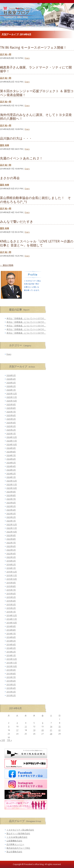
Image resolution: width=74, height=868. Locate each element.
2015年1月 (11, 612)
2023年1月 (11, 521)
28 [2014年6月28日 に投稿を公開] (51, 734)
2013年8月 (11, 674)
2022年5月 (11, 550)
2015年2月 (11, 608)
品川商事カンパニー (15, 844)
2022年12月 (12, 524)
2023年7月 (11, 499)
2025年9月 (11, 404)
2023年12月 (12, 481)
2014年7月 (11, 634)
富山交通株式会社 (14, 852)
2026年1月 (11, 390)
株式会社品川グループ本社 (18, 848)
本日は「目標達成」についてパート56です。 (26, 322)
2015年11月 (12, 575)
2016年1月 (11, 568)
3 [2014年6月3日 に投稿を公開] (17, 723)
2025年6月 (11, 415)
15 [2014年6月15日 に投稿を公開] (59, 726)
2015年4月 (11, 601)
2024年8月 (11, 452)
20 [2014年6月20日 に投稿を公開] (43, 730)
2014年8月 (11, 630)
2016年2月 (11, 564)
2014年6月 (11, 637)
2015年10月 (12, 579)
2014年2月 (11, 652)
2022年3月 (11, 557)
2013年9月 (11, 670)
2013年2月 (11, 695)
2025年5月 (11, 419)
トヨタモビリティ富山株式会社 (20, 830)
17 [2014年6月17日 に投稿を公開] (17, 730)
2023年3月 (11, 514)
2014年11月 (12, 619)
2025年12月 (12, 394)
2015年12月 (12, 572)
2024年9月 (11, 448)
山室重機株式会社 (14, 841)
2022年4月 (11, 554)
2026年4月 (11, 379)
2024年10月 (12, 444)
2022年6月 (11, 546)
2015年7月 (11, 590)
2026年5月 (11, 375)
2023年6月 (11, 503)
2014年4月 (11, 644)
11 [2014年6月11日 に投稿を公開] (26, 726)
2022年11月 (12, 528)
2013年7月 (11, 677)
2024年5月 (11, 463)
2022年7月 (11, 543)
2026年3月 (11, 383)
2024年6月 (11, 459)
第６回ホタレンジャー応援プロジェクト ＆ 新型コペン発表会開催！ (37, 93)
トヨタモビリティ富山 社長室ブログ (14, 17)
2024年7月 (11, 455)
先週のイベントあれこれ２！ (21, 158)
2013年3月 (11, 692)
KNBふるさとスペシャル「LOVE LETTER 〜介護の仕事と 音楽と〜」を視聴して (37, 243)
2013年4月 (11, 688)
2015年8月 (11, 586)
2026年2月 (11, 386)
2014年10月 (12, 623)
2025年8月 (11, 408)
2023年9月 (11, 492)
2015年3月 (11, 604)
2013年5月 (11, 684)
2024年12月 (12, 437)
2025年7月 (11, 412)
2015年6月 (11, 594)
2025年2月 (11, 430)
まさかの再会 (10, 178)
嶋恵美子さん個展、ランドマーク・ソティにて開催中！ (36, 69)
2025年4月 (11, 423)
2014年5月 (11, 641)
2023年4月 (11, 510)
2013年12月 (12, 659)
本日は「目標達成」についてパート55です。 (26, 326)
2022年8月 (11, 539)
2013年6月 (11, 681)
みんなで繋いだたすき (17, 221)
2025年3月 (11, 426)
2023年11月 (12, 484)
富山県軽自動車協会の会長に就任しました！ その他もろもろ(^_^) (35, 200)
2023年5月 (11, 506)
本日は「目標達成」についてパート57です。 (26, 318)
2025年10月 (12, 401)
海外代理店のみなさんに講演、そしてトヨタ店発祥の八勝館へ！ (36, 117)
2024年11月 (12, 441)
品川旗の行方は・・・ (16, 138)
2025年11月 (12, 397)
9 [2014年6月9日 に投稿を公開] (9, 726)
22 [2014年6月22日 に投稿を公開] (59, 730)
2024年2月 (11, 474)
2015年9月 (11, 583)
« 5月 (2, 740)
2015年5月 (11, 597)
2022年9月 (11, 535)
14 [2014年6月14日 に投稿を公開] (51, 726)
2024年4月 (11, 466)
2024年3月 (11, 470)
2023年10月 (12, 488)
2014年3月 (11, 648)
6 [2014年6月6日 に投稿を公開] (43, 723)
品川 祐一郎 (6, 54)
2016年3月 (11, 561)
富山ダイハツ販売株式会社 (18, 833)
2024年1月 (11, 477)
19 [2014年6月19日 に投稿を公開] (34, 730)
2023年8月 (11, 495)
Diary (27, 58)
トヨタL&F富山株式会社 (17, 837)
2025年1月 (11, 434)
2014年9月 (11, 626)
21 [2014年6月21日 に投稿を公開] (51, 730)
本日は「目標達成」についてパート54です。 (26, 329)
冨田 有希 (5, 145)
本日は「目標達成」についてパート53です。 (26, 333)
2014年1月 (11, 655)
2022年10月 (12, 532)
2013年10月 (12, 666)
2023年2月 (11, 517)
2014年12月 (12, 615)
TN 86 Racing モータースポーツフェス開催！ (33, 47)
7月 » (9, 740)
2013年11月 (12, 663)
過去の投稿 (7, 265)
